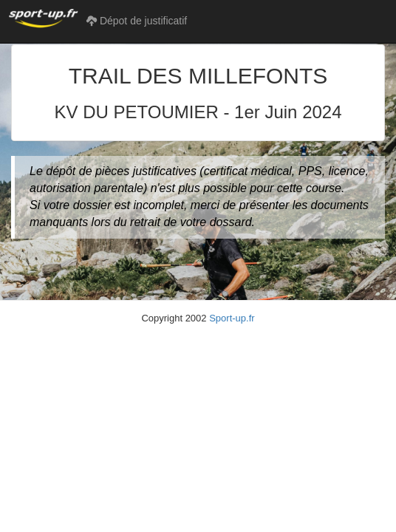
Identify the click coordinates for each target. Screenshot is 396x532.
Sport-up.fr (232, 318)
